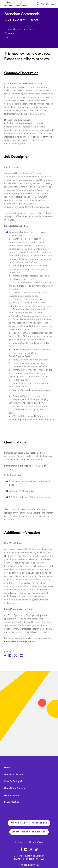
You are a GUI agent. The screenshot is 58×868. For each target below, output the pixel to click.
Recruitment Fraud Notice (29, 832)
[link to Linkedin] (26, 850)
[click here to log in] (48, 4)
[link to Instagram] (36, 850)
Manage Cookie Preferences (29, 823)
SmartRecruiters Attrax (29, 859)
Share (8, 652)
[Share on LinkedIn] (11, 656)
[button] (38, 4)
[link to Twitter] (31, 850)
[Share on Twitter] (17, 656)
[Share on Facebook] (6, 656)
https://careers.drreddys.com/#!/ (20, 642)
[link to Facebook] (21, 850)
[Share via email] (23, 656)
